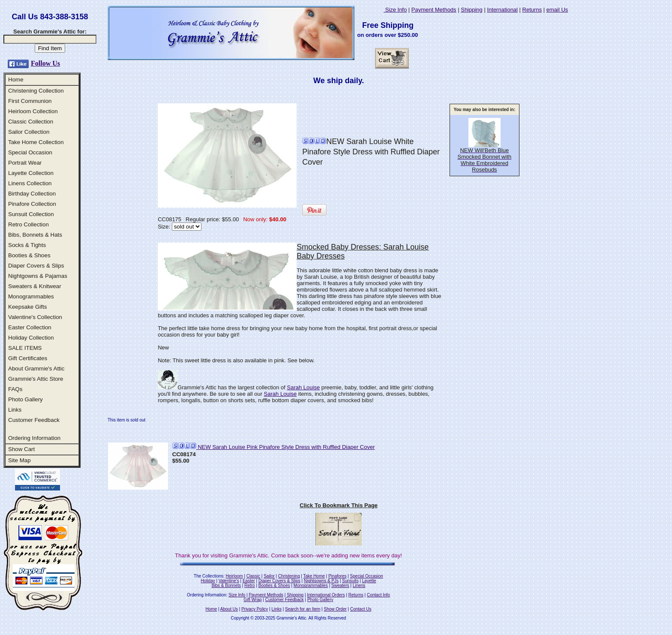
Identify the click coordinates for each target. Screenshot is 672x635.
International (502, 10)
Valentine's (229, 581)
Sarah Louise (304, 387)
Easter (249, 581)
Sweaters (340, 585)
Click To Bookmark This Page (339, 505)
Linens (359, 585)
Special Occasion (30, 152)
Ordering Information (34, 438)
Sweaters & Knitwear (35, 286)
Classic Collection (31, 122)
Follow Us (45, 63)
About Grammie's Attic (36, 369)
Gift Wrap (253, 600)
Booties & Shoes (29, 255)
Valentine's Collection (35, 317)
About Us (229, 609)
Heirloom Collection (33, 111)
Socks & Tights (27, 245)
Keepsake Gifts (27, 307)
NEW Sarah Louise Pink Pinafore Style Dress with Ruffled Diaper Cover (274, 447)
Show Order (335, 609)
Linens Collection (30, 183)
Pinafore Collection (32, 204)
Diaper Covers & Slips (36, 266)
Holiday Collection (31, 338)
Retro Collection (28, 224)
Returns (532, 10)
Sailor (269, 576)
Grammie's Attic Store (36, 379)
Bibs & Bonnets (226, 585)
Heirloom (234, 576)
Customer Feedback (34, 420)
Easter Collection (30, 327)
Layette (369, 581)
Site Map (19, 460)
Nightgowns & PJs (321, 581)
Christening (289, 576)
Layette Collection (31, 173)
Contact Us (361, 609)
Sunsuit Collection (31, 214)
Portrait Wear (25, 163)
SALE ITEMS (25, 348)
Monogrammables (31, 296)
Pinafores (337, 576)
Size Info (395, 10)
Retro (249, 585)
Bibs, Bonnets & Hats (35, 235)
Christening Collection (36, 91)
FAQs (15, 389)
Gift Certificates (28, 358)
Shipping (472, 10)
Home (16, 80)
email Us (557, 10)
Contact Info (378, 595)
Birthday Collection (32, 194)
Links (15, 410)
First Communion (30, 101)
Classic (253, 576)
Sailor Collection (29, 132)
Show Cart (21, 449)
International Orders (326, 595)
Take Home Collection (36, 142)
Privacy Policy (255, 609)
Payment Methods (434, 10)
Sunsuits (350, 581)
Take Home (314, 576)
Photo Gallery (25, 399)
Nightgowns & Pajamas (38, 276)
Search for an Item (303, 609)
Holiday (208, 581)
